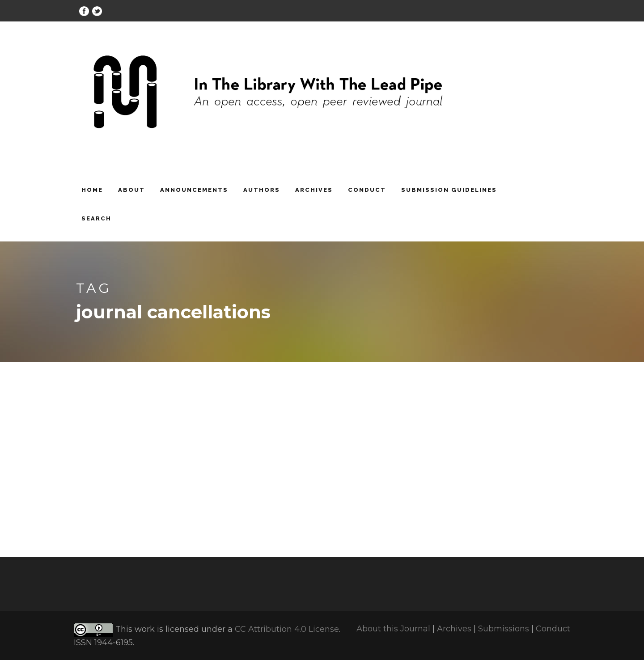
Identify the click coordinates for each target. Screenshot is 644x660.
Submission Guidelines (449, 190)
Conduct (367, 190)
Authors (262, 190)
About (131, 190)
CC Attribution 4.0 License (287, 630)
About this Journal (393, 629)
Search (96, 218)
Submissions (504, 629)
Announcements (194, 190)
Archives (314, 190)
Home (92, 190)
